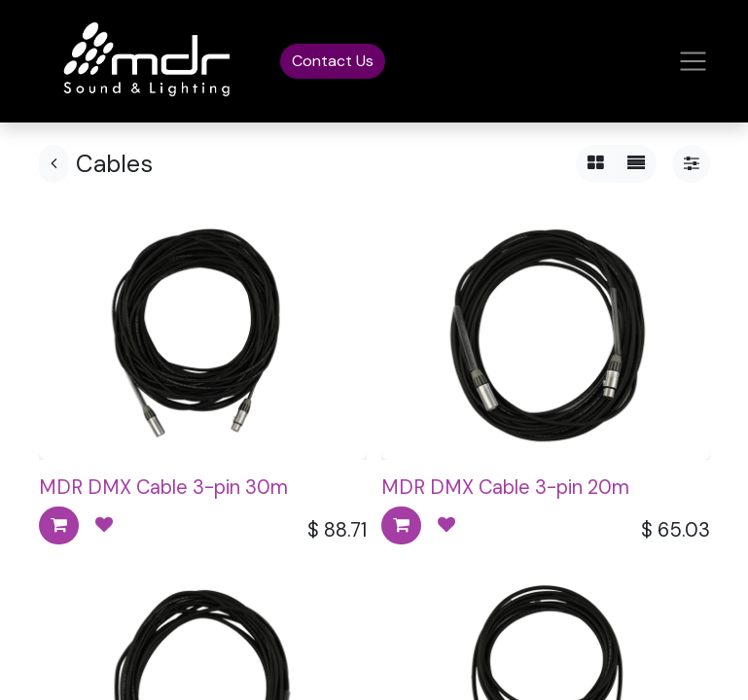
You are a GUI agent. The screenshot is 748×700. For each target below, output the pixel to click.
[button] (59, 525)
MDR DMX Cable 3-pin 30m (163, 487)
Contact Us (333, 61)
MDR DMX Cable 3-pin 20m (505, 487)
